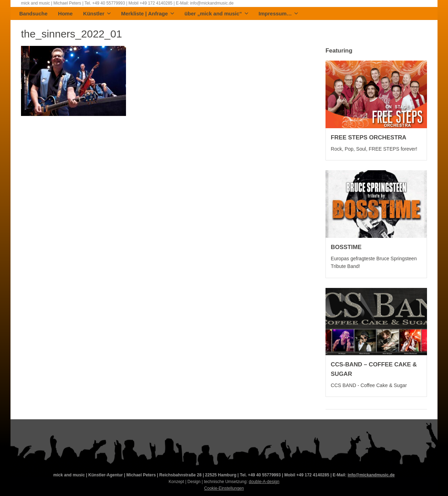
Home (65, 14)
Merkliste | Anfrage (148, 14)
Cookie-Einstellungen (224, 488)
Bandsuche (33, 14)
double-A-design (264, 482)
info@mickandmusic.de (371, 475)
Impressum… (278, 14)
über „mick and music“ (216, 14)
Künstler (97, 14)
